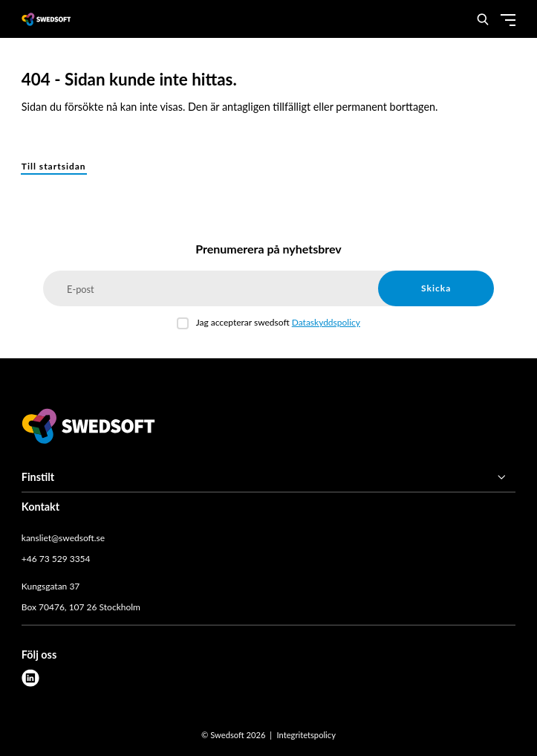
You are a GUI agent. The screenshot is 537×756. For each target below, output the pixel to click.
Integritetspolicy (306, 735)
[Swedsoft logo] (88, 428)
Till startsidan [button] (54, 166)
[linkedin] (30, 678)
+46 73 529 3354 (56, 559)
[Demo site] (46, 19)
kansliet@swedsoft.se (63, 538)
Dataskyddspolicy (326, 322)
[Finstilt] (268, 477)
